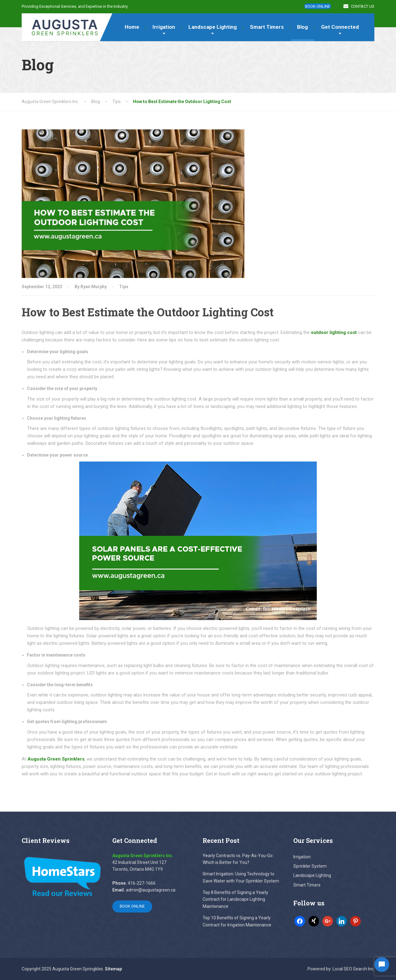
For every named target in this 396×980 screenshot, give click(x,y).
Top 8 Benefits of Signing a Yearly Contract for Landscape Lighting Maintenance (235, 899)
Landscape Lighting (213, 27)
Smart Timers (267, 27)
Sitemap (113, 969)
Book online (318, 6)
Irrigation (164, 27)
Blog (302, 27)
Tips (124, 287)
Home (132, 27)
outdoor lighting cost (334, 332)
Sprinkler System (310, 866)
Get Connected (340, 27)
